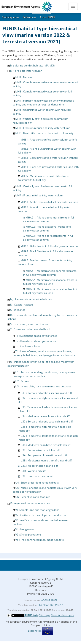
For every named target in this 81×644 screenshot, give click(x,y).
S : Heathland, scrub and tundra (29, 324)
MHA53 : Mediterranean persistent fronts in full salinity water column (51, 291)
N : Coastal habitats (22, 305)
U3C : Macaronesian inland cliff (39, 466)
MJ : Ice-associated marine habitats (31, 299)
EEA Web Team (49, 600)
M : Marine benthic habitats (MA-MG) (32, 66)
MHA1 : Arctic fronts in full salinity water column (49, 202)
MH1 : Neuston (24, 77)
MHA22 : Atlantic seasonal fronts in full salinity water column (48, 229)
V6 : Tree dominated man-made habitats (40, 540)
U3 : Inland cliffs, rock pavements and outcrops (43, 386)
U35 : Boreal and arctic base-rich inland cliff (47, 422)
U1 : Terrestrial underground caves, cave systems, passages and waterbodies (44, 374)
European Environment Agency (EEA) (40, 579)
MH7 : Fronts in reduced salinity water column (43, 128)
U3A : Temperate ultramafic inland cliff (44, 455)
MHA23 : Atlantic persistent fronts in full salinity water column (48, 238)
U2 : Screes (22, 381)
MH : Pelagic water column (26, 71)
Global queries (10, 17)
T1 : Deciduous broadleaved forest (36, 336)
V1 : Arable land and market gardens (37, 510)
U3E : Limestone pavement (37, 476)
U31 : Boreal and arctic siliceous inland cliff (46, 393)
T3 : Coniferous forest (28, 346)
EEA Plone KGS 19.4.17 (50, 605)
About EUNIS (47, 17)
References (29, 17)
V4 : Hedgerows (25, 529)
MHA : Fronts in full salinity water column (40, 195)
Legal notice (35, 631)
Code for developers (63, 615)
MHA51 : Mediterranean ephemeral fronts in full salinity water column (50, 273)
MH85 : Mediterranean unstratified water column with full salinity (44, 178)
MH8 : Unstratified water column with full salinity (44, 133)
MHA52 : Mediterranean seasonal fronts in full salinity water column (50, 282)
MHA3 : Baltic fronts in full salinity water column (49, 246)
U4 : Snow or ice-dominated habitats (37, 483)
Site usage (45, 615)
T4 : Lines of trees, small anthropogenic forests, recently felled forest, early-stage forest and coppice (44, 353)
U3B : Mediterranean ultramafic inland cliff (46, 460)
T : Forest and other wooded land (30, 329)
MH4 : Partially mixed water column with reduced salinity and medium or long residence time (43, 103)
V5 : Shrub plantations (28, 535)
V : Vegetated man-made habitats (30, 503)
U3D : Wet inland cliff (33, 471)
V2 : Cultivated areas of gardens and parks (41, 515)
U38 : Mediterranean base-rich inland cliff (45, 445)
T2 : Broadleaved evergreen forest (36, 341)
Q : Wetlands (18, 310)
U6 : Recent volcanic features (33, 497)
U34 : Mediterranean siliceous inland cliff (45, 416)
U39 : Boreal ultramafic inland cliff (41, 450)
